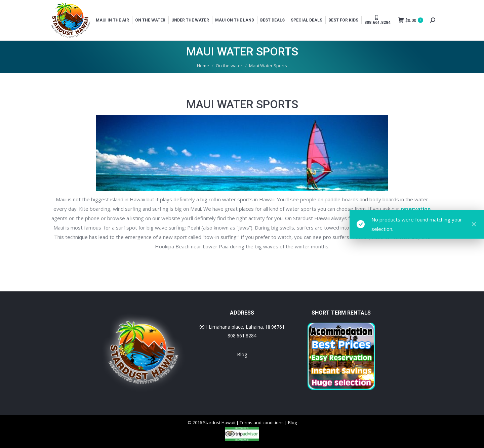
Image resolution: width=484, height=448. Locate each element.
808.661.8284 (242, 336)
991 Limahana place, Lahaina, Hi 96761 (242, 327)
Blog (242, 354)
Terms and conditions (262, 422)
